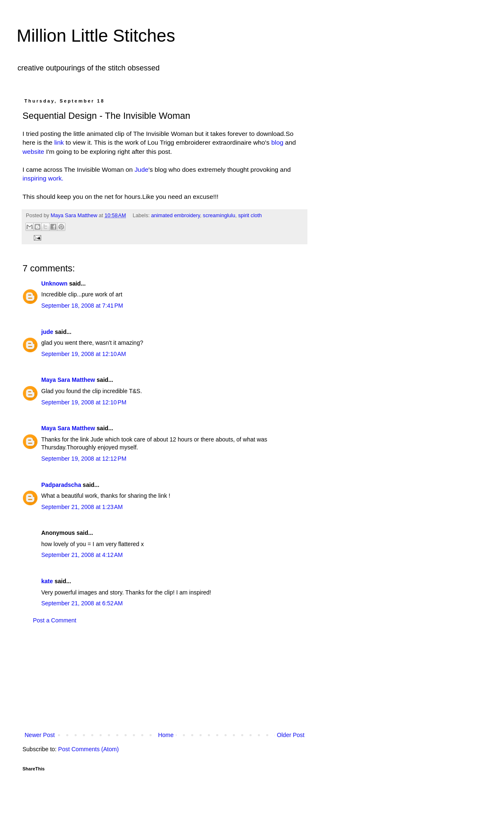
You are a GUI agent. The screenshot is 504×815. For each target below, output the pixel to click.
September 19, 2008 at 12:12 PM (84, 459)
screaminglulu (219, 216)
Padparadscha (61, 485)
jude (47, 332)
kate (47, 581)
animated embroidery (176, 216)
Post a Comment (55, 620)
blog (277, 142)
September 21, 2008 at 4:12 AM (82, 555)
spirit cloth (250, 216)
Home (166, 735)
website (34, 152)
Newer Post (40, 735)
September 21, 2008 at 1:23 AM (82, 507)
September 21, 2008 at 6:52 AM (82, 603)
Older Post (291, 735)
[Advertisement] (165, 678)
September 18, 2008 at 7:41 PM (82, 306)
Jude (141, 169)
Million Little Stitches (96, 36)
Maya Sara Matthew (68, 380)
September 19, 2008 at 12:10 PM (84, 402)
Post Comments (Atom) (89, 749)
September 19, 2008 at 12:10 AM (84, 354)
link (60, 142)
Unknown (54, 283)
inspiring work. (43, 178)
